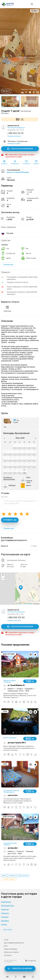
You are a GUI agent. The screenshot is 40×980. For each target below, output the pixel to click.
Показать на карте (14, 144)
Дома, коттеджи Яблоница (18, 172)
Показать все (8, 265)
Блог (6, 946)
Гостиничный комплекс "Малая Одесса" (12, 791)
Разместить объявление (22, 968)
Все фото (6, 91)
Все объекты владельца (16, 128)
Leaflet (18, 604)
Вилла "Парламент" (10, 738)
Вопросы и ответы (11, 952)
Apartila (4, 876)
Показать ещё (9, 528)
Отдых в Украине (11, 949)
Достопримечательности (14, 943)
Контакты (8, 955)
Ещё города (7, 929)
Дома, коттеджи (23, 876)
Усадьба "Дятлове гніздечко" (10, 844)
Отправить (10, 520)
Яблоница (12, 876)
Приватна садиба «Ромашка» (10, 681)
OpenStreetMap (28, 604)
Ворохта (4, 546)
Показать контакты (14, 136)
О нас (6, 940)
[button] (21, 588)
